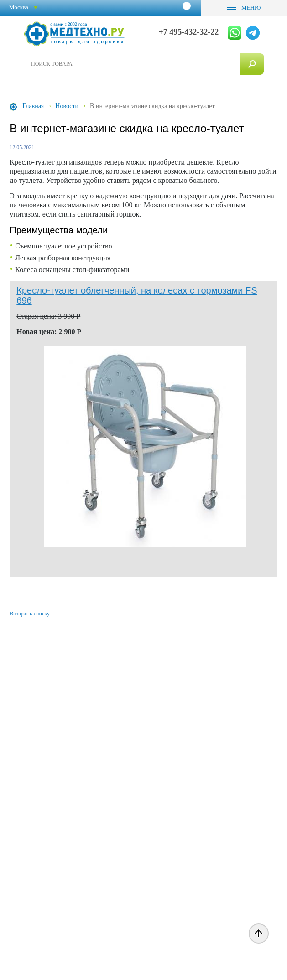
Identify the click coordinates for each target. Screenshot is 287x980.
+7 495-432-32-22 (189, 32)
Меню (250, 8)
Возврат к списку (30, 614)
